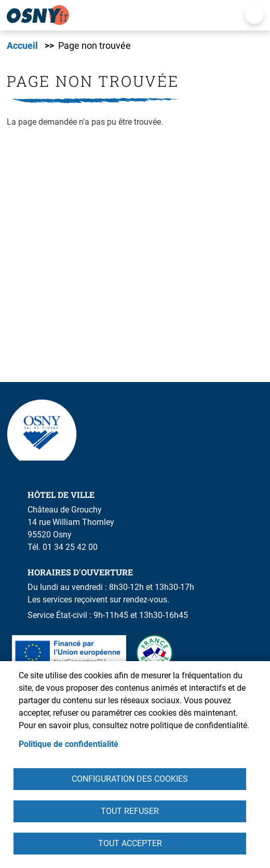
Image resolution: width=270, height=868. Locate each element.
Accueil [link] (22, 46)
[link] (121, 15)
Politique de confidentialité (69, 744)
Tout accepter (130, 843)
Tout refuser (130, 811)
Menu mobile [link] (254, 15)
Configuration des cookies (130, 779)
